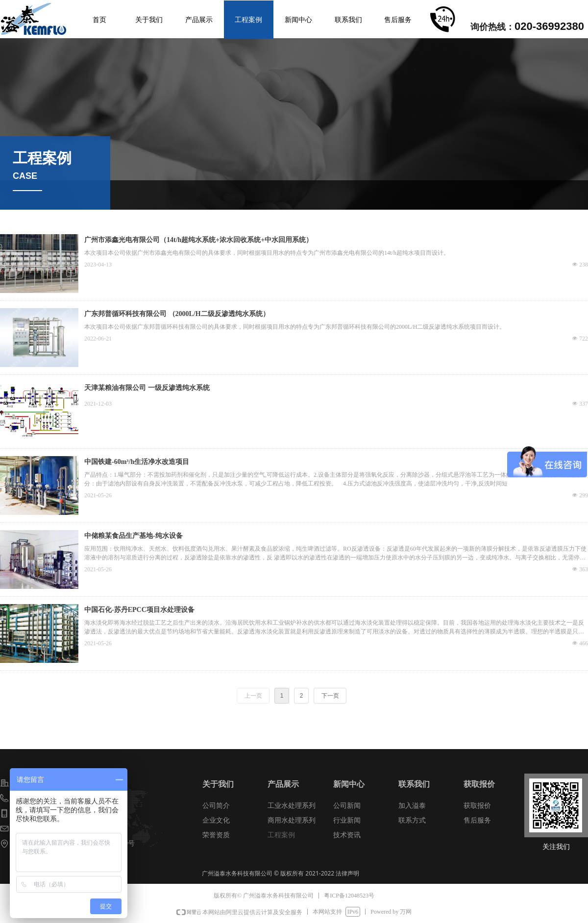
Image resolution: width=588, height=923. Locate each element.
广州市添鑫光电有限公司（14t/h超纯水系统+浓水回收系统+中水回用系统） (198, 240)
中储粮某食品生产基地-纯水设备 (134, 536)
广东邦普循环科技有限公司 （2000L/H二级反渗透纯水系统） (177, 314)
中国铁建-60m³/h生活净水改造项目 (137, 462)
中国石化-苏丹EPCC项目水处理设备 (139, 610)
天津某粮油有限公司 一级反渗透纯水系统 (147, 388)
